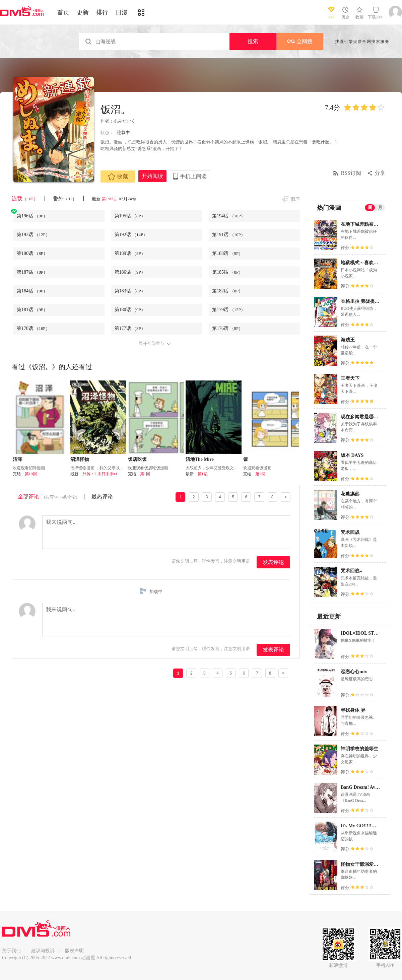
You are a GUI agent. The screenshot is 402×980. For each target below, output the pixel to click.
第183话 (130, 291)
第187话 (32, 272)
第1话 (203, 474)
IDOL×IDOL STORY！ (365, 633)
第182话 (227, 291)
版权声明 (74, 951)
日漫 (122, 12)
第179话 (229, 310)
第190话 (32, 253)
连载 (25, 198)
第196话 (110, 199)
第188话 (227, 253)
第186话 (130, 272)
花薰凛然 (350, 494)
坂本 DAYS (352, 455)
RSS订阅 (351, 173)
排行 (102, 12)
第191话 (229, 235)
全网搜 (300, 41)
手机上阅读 (193, 176)
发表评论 (273, 562)
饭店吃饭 (137, 459)
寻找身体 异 (353, 710)
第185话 (227, 272)
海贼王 (348, 340)
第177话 (130, 328)
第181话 (32, 310)
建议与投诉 (43, 951)
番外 (65, 198)
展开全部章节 (151, 344)
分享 (380, 173)
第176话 (227, 328)
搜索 (253, 41)
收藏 (118, 177)
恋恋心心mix (354, 672)
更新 (83, 12)
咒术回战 (350, 532)
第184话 (32, 291)
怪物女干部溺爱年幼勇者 (366, 864)
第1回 (145, 474)
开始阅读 (152, 176)
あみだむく (124, 121)
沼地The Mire (200, 459)
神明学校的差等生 (359, 749)
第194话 (229, 216)
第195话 (130, 216)
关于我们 (11, 951)
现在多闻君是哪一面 (362, 417)
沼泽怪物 (80, 459)
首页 (63, 12)
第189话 (130, 253)
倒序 (295, 199)
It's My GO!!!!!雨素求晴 (365, 826)
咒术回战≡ (351, 571)
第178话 (33, 328)
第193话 (33, 235)
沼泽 (17, 459)
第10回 (31, 474)
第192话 (131, 235)
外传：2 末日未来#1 (100, 474)
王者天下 (350, 378)
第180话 (130, 310)
